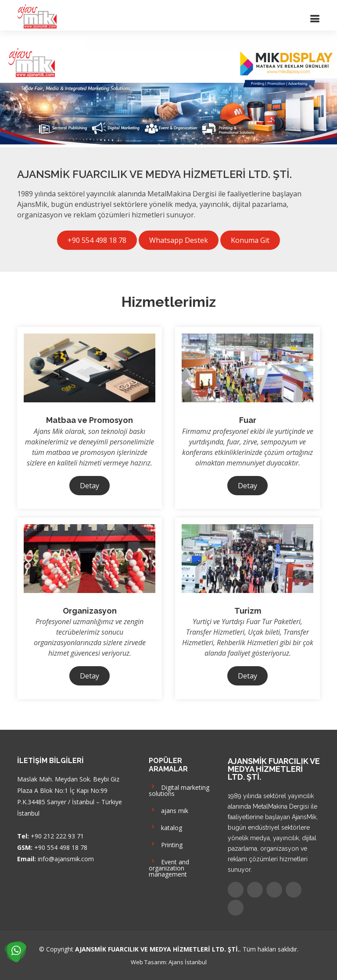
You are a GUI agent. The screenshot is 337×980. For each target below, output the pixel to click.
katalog (165, 827)
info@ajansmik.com (66, 859)
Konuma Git (250, 240)
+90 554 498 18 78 (97, 240)
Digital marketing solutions (179, 790)
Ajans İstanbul (188, 962)
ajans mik (168, 810)
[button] (25, 89)
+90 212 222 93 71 (57, 836)
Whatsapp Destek (179, 240)
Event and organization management (169, 867)
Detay (90, 486)
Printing (166, 844)
